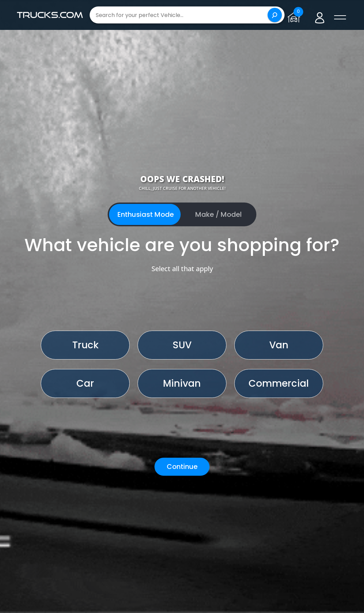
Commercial (279, 383)
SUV (182, 345)
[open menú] (340, 18)
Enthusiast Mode (146, 214)
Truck (85, 345)
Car (85, 383)
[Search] (275, 15)
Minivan (182, 383)
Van (279, 345)
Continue (182, 467)
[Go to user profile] (320, 15)
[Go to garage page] (295, 15)
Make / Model (219, 214)
